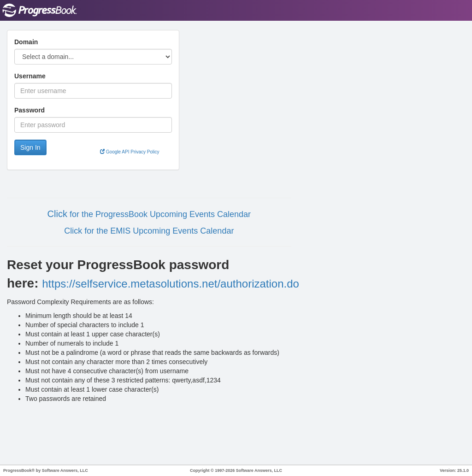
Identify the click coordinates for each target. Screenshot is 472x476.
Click (57, 214)
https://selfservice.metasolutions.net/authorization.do (171, 284)
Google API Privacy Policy (130, 152)
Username (30, 76)
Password (29, 110)
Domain (26, 42)
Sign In (30, 147)
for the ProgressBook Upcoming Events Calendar (159, 214)
